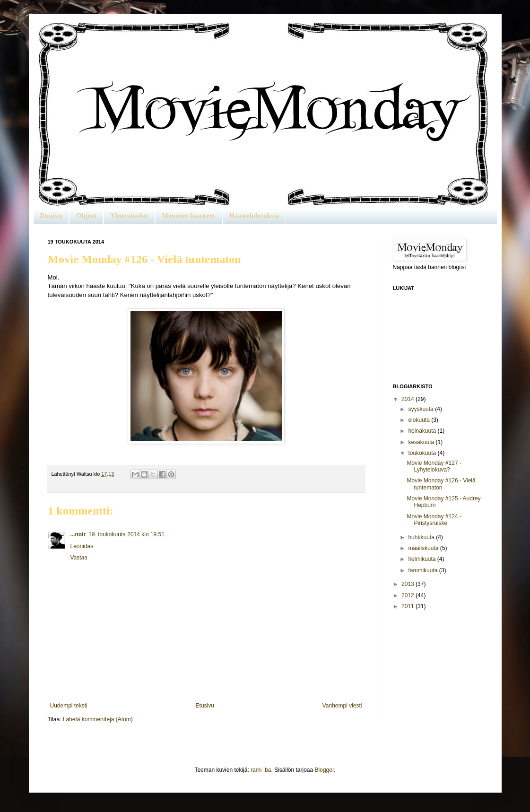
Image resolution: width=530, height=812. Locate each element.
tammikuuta (423, 570)
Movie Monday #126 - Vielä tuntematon (441, 484)
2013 (408, 584)
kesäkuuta (422, 442)
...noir (78, 534)
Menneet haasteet (189, 216)
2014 (408, 399)
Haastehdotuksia (254, 216)
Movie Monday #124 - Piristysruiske (434, 520)
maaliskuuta (424, 548)
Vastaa (79, 558)
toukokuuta (423, 453)
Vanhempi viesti (342, 706)
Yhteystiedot (129, 216)
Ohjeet (86, 216)
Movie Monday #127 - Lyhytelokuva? (434, 466)
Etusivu (51, 216)
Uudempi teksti (69, 706)
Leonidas (82, 546)
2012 (408, 595)
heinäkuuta (423, 431)
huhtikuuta (422, 537)
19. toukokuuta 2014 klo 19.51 (126, 534)
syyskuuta (421, 409)
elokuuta (420, 420)
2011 (408, 606)
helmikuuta (422, 559)
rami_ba (261, 770)
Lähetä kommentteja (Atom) (98, 719)
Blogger (325, 770)
